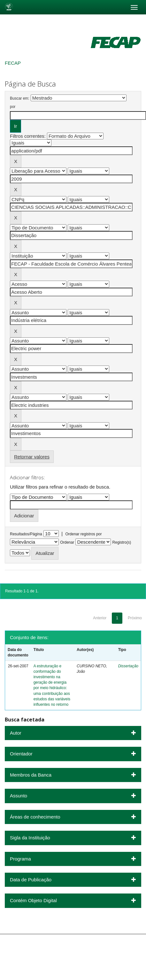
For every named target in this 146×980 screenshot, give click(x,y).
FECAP (13, 63)
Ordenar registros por (83, 534)
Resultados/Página (26, 534)
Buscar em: (20, 98)
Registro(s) (122, 542)
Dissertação (128, 666)
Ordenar (67, 542)
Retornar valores (32, 457)
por (13, 107)
